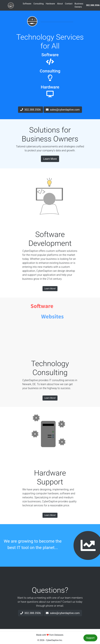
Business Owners (79, 5)
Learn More (50, 159)
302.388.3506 (31, 110)
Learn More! (50, 289)
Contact (69, 4)
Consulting (39, 4)
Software (27, 4)
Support (90, 638)
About (60, 4)
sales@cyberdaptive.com (63, 110)
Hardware (50, 4)
